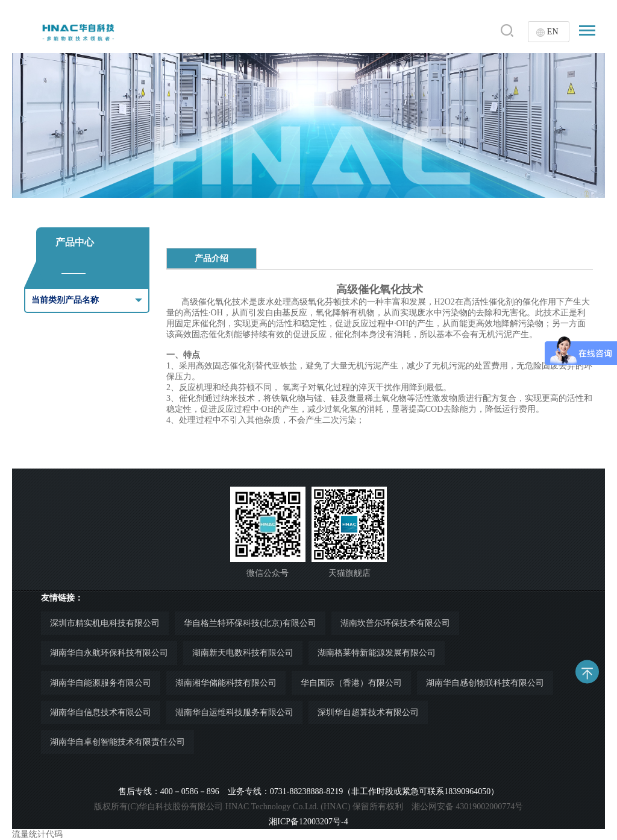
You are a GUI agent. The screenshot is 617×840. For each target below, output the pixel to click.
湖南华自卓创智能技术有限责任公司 (117, 742)
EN (553, 32)
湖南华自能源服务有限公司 (101, 683)
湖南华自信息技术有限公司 (101, 712)
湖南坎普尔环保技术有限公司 (395, 623)
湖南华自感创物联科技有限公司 (485, 683)
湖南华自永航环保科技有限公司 (109, 653)
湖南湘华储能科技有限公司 (226, 683)
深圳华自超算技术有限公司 (368, 712)
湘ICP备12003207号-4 (308, 822)
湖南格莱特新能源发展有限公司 (377, 653)
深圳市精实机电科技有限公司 (105, 623)
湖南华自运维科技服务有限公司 (234, 712)
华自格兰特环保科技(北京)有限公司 (250, 623)
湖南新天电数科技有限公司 (243, 653)
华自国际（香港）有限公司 (351, 683)
